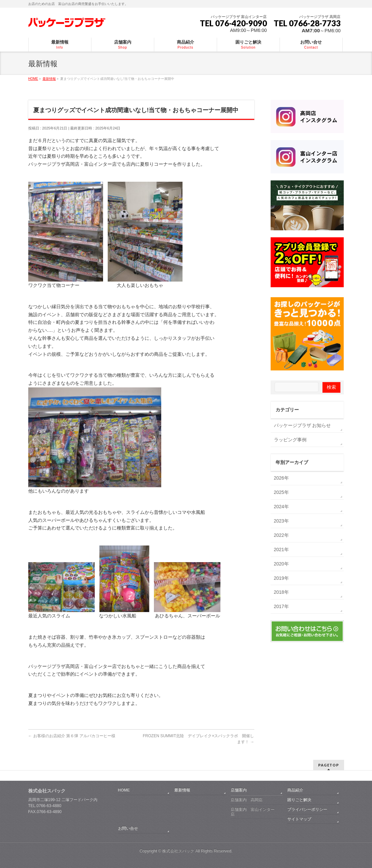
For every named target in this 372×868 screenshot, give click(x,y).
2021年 (281, 549)
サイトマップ (299, 819)
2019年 (281, 578)
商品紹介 (295, 790)
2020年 (281, 564)
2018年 (281, 592)
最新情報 (182, 790)
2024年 (281, 507)
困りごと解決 (299, 800)
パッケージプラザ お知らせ (303, 425)
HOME (124, 790)
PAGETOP (329, 765)
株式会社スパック (47, 791)
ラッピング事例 (290, 440)
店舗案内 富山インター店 (253, 812)
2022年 (281, 535)
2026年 (281, 478)
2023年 (281, 521)
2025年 (281, 492)
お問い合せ (128, 828)
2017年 (281, 606)
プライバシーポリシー (307, 809)
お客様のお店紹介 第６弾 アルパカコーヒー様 (72, 736)
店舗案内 (239, 790)
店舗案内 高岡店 (247, 800)
